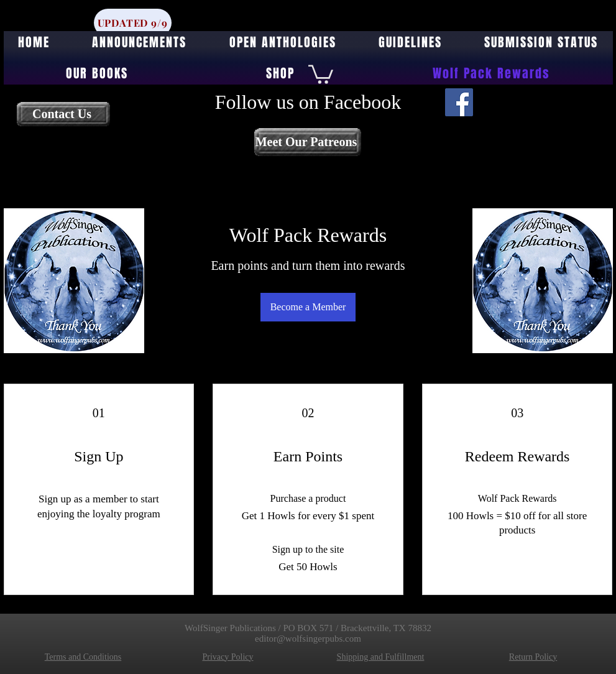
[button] (321, 73)
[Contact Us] (63, 114)
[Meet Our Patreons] (308, 142)
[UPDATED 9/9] (133, 23)
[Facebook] (459, 102)
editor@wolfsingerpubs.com (308, 639)
